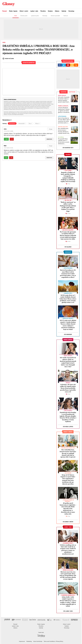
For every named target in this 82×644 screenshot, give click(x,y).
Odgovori (49, 139)
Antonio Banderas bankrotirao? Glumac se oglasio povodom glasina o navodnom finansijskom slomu (64, 110)
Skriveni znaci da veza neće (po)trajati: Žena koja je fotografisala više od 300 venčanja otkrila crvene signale (68, 575)
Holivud (66, 16)
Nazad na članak (8, 59)
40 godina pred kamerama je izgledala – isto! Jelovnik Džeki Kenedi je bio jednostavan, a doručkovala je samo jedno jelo (68, 508)
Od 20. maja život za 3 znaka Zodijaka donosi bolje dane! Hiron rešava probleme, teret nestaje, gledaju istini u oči (68, 299)
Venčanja (45, 16)
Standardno (12, 123)
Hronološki (22, 123)
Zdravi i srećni (24, 11)
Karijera (50, 11)
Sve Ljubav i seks (68, 611)
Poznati (5, 11)
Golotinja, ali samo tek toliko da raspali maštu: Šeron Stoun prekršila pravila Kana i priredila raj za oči (68, 388)
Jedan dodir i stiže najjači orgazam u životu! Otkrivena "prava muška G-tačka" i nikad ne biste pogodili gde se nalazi (68, 601)
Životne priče (24, 16)
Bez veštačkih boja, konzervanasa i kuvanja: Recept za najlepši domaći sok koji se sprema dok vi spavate (64, 131)
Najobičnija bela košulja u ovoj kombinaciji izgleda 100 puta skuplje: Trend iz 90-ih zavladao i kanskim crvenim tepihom (68, 417)
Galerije (64, 11)
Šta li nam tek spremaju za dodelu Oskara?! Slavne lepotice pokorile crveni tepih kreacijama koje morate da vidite (68, 235)
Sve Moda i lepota (68, 427)
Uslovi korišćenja (38, 641)
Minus (37, 123)
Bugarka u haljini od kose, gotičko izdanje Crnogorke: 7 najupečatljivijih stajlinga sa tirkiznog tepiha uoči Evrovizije (68, 177)
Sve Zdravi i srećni (68, 522)
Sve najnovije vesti (68, 148)
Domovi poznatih (55, 16)
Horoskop (71, 11)
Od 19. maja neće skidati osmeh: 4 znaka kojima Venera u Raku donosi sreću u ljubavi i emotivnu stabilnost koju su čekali (68, 325)
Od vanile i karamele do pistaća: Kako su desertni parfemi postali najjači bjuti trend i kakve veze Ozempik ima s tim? (64, 100)
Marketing (29, 641)
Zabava (57, 11)
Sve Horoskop (68, 334)
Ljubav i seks (34, 11)
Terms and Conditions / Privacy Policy (53, 641)
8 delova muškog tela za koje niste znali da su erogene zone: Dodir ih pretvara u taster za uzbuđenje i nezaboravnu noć (68, 549)
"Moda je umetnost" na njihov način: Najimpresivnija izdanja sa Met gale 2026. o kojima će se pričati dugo (68, 207)
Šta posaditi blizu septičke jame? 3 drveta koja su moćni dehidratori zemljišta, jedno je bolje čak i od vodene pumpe (64, 141)
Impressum (22, 641)
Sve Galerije (68, 247)
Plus (30, 123)
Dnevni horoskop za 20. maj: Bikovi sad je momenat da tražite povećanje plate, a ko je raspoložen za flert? (64, 120)
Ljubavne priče (35, 16)
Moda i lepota (13, 11)
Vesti (16, 16)
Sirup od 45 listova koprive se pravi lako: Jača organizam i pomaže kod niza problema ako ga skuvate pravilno (68, 479)
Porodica (43, 11)
